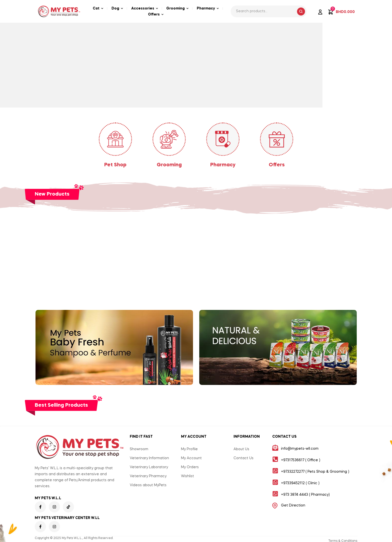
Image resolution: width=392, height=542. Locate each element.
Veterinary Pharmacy (148, 476)
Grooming (169, 165)
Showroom (139, 449)
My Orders (190, 467)
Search (301, 12)
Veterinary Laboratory (149, 467)
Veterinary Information (149, 458)
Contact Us (243, 458)
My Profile (189, 449)
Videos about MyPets (148, 485)
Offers (277, 165)
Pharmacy (223, 165)
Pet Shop (115, 165)
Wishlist (187, 476)
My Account (191, 458)
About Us (241, 449)
